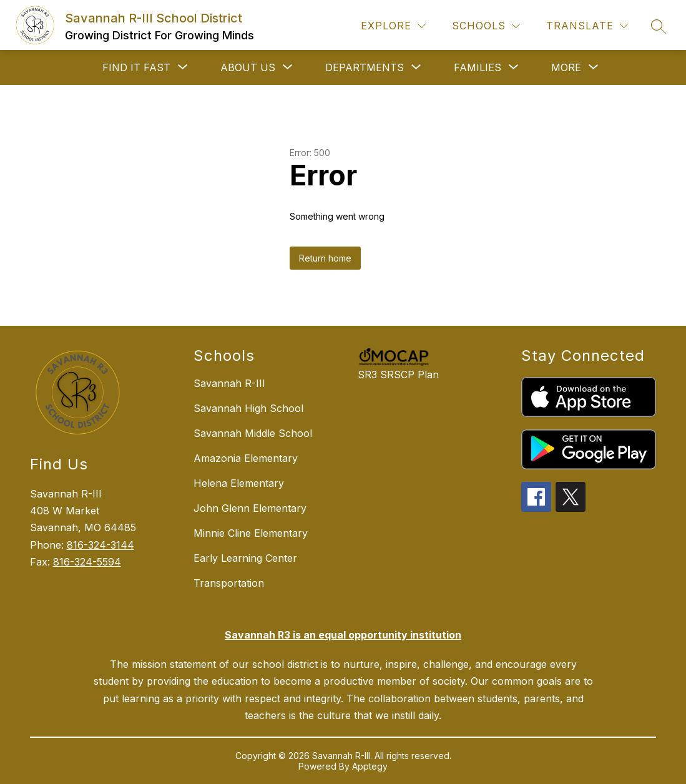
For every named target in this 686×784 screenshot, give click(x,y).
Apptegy (370, 766)
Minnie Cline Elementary (251, 533)
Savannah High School (248, 408)
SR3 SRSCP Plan (398, 375)
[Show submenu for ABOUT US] (248, 67)
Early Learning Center (245, 558)
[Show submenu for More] (566, 67)
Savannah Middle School (253, 433)
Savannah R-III (229, 383)
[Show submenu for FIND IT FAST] (136, 67)
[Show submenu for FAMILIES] (478, 67)
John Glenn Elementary (250, 508)
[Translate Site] (587, 26)
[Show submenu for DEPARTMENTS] (365, 67)
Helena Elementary (239, 483)
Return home (325, 258)
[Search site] (659, 26)
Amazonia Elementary (246, 458)
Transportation (229, 583)
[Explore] (393, 26)
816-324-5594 (87, 562)
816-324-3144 (100, 545)
